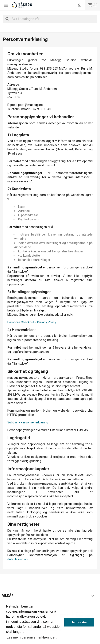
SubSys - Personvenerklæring (28, 422)
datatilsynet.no (18, 559)
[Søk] (50, 19)
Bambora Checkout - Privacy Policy (32, 322)
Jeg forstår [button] (79, 622)
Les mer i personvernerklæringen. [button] (32, 637)
